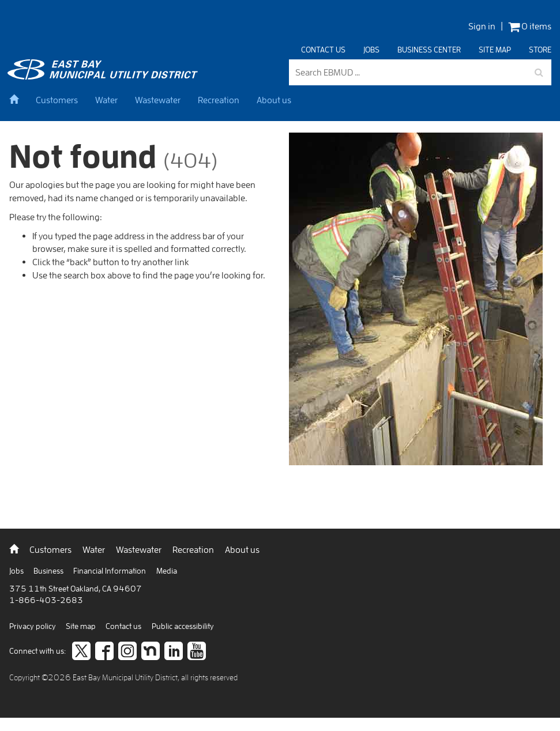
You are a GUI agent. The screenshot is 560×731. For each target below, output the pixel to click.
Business (49, 571)
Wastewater (158, 100)
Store (540, 50)
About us (274, 100)
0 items (530, 26)
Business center (429, 50)
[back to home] (104, 76)
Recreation (219, 100)
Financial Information (110, 571)
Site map (495, 50)
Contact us (323, 50)
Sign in (482, 26)
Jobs (371, 50)
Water (106, 100)
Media (167, 571)
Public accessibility (183, 626)
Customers (57, 100)
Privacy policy (33, 626)
